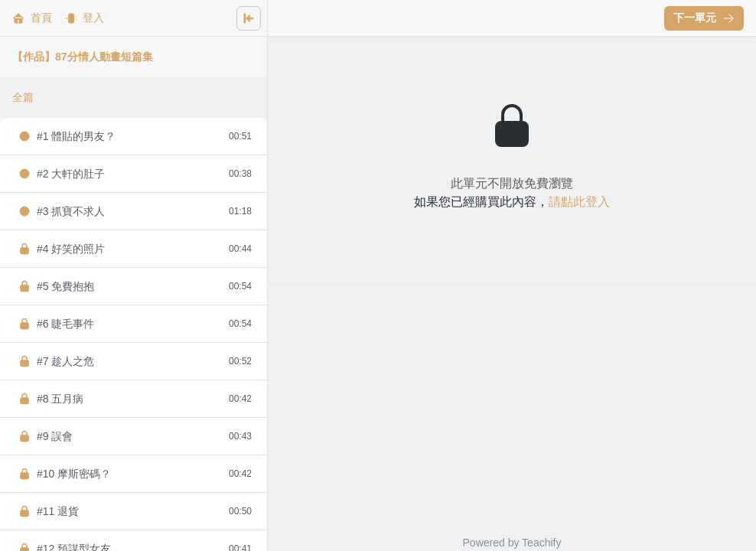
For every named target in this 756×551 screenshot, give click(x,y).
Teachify (541, 543)
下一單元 (704, 18)
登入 (84, 18)
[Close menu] (249, 18)
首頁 (32, 18)
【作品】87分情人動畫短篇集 (83, 57)
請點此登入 (579, 202)
